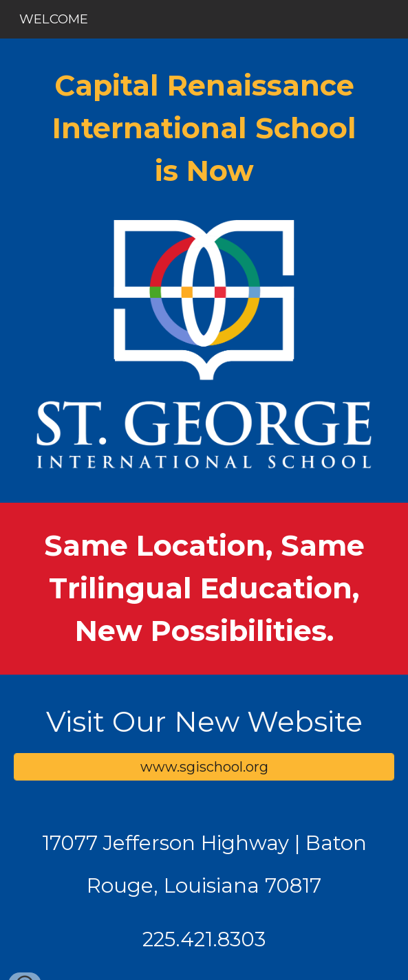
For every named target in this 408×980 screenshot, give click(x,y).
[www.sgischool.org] (204, 767)
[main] (204, 129)
